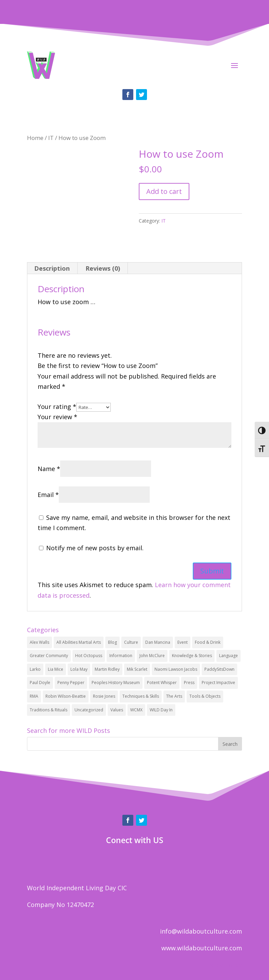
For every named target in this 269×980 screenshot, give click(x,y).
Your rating (57, 407)
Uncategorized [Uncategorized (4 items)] (89, 710)
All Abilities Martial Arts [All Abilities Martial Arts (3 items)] (79, 642)
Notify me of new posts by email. (95, 548)
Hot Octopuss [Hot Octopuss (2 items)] (89, 656)
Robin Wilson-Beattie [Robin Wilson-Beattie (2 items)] (66, 696)
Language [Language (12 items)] (228, 656)
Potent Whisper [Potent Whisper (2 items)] (162, 683)
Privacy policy (222, 965)
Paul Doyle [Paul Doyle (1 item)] (40, 683)
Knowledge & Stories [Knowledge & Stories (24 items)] (192, 656)
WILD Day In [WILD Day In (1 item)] (161, 710)
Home (35, 138)
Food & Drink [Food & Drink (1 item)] (208, 642)
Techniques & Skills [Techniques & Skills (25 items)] (141, 696)
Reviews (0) (103, 268)
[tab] (52, 268)
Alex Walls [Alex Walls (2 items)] (39, 642)
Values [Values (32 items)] (117, 710)
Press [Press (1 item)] (189, 683)
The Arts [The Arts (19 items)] (174, 696)
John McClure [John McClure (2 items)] (152, 656)
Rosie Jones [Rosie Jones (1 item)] (104, 696)
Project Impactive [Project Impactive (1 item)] (218, 683)
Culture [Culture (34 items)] (131, 642)
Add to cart (164, 191)
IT (51, 138)
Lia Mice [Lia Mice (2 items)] (56, 669)
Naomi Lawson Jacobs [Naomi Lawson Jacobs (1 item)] (176, 669)
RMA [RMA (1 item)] (34, 696)
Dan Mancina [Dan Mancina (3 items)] (158, 642)
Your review (57, 417)
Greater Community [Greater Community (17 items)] (49, 656)
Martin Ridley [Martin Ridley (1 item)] (107, 669)
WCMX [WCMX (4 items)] (136, 710)
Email (48, 495)
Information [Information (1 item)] (121, 656)
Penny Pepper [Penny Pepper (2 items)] (71, 683)
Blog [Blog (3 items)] (112, 642)
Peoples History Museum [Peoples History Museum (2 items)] (116, 683)
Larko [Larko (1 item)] (35, 669)
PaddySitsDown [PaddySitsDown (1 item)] (219, 669)
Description (52, 268)
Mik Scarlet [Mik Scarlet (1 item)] (137, 669)
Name (49, 469)
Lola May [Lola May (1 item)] (79, 669)
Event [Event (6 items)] (183, 642)
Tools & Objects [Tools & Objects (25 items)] (205, 696)
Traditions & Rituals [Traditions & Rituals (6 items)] (49, 710)
